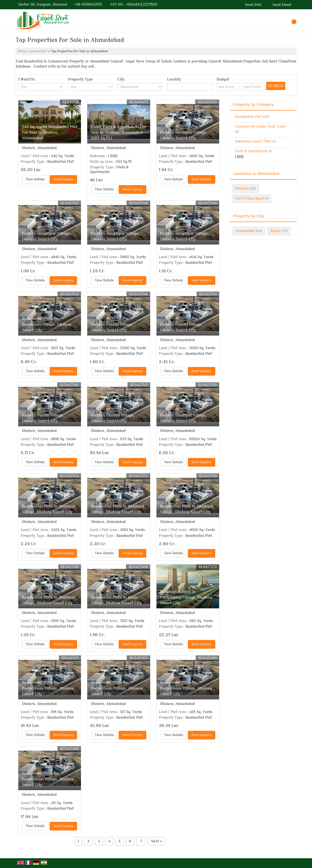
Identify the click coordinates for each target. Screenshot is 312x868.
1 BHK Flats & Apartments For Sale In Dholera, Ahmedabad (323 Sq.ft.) (119, 133)
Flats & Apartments (251, 151)
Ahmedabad (38, 51)
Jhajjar (276, 231)
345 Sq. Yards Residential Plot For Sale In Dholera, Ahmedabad (50, 133)
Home (22, 51)
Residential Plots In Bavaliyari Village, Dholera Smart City (47, 324)
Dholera (242, 189)
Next (157, 841)
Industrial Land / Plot (253, 141)
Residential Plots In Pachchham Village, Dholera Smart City (186, 597)
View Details (35, 179)
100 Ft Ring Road (249, 199)
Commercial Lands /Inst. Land (260, 127)
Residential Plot (248, 117)
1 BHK (239, 156)
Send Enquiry (63, 179)
